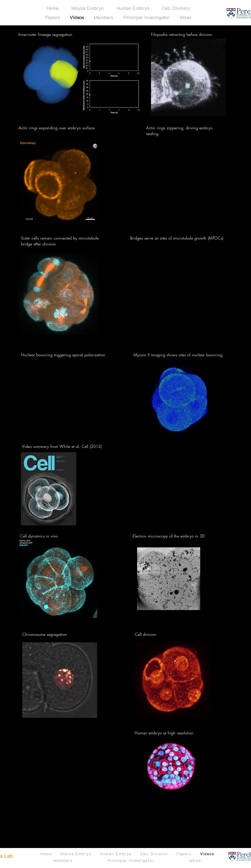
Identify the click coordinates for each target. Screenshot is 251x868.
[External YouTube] (182, 183)
